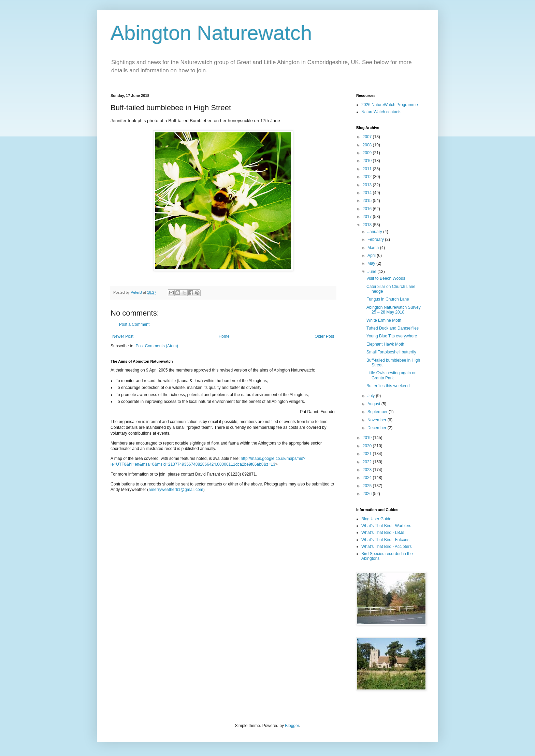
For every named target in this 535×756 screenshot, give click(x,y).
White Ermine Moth (384, 320)
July (372, 396)
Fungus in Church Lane (388, 299)
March (374, 248)
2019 (368, 438)
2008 (368, 145)
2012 (368, 177)
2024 (368, 478)
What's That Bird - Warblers (386, 526)
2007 (368, 137)
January (375, 232)
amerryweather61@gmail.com (176, 490)
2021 (368, 454)
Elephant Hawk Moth (385, 344)
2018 (368, 225)
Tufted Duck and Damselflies (393, 328)
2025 (368, 486)
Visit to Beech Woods (386, 278)
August (374, 404)
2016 (368, 209)
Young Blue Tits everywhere (392, 336)
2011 (368, 169)
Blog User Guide (376, 519)
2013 (368, 185)
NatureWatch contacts (381, 112)
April (372, 256)
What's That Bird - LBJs (383, 533)
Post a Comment (134, 324)
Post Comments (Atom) (157, 346)
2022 (368, 462)
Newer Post (123, 336)
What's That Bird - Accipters (386, 547)
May (372, 263)
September (378, 412)
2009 (368, 153)
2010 (368, 161)
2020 (368, 446)
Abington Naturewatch (211, 33)
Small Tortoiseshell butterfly (391, 352)
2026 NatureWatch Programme (390, 105)
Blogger (292, 726)
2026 (368, 494)
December (378, 428)
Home (224, 336)
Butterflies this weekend (388, 386)
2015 (368, 201)
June (372, 272)
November (378, 420)
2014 (368, 193)
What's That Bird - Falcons (385, 540)
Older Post (324, 336)
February (376, 239)
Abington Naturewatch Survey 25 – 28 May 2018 (394, 310)
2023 (368, 470)
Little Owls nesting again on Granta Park (392, 375)
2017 (368, 217)
